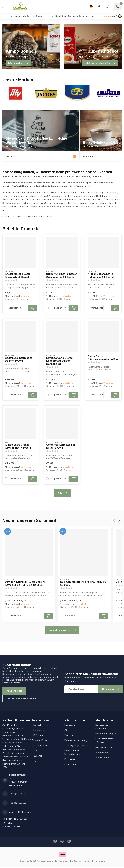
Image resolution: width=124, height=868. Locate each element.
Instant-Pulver (41, 740)
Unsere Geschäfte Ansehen (22, 699)
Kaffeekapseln (41, 746)
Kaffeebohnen (41, 725)
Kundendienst (14, 691)
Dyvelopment (98, 861)
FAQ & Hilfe (70, 764)
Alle (62, 493)
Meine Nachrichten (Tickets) (105, 741)
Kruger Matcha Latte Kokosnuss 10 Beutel (101, 275)
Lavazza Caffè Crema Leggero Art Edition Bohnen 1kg (59, 361)
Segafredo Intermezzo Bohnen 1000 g (19, 359)
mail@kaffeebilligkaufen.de (23, 812)
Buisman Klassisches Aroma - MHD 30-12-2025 (84, 583)
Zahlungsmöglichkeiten (76, 746)
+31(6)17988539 (18, 794)
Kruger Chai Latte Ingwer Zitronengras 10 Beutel (62, 275)
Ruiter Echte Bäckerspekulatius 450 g (103, 358)
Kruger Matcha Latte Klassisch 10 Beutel (18, 275)
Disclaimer (70, 759)
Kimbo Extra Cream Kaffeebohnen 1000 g (18, 446)
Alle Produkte (102, 758)
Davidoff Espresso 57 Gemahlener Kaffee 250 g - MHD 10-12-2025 (26, 583)
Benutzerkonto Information (103, 727)
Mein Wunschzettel (105, 747)
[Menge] (24, 308)
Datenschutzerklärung (76, 740)
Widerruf (69, 735)
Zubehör (38, 756)
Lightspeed (76, 861)
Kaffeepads (39, 735)
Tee (35, 751)
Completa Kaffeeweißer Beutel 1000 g (61, 446)
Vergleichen (15, 308)
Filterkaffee (39, 730)
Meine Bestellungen (106, 734)
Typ (35, 761)
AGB (67, 730)
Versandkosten (27, 296)
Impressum (70, 725)
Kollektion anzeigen (62, 630)
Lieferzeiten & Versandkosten (72, 752)
